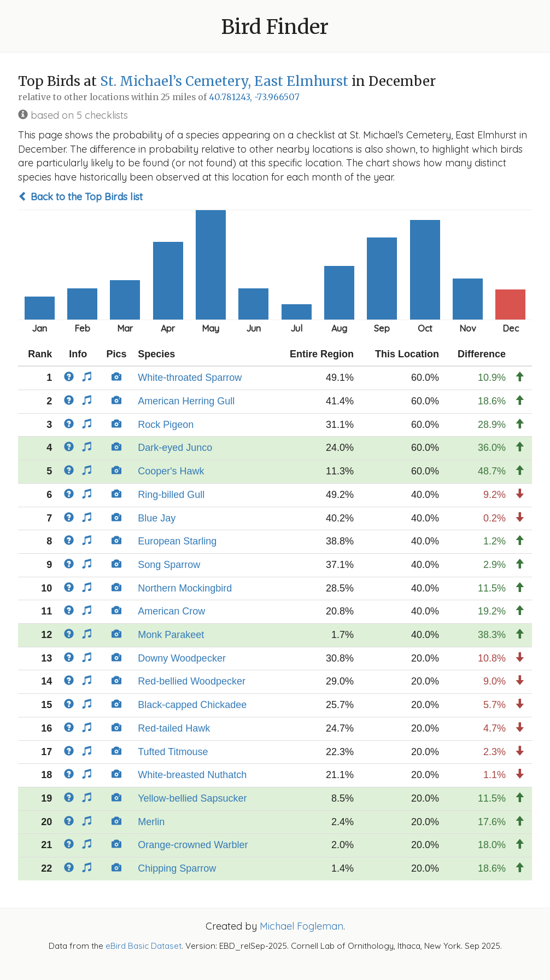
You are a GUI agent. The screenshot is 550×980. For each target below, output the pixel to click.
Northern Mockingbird (185, 588)
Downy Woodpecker (182, 658)
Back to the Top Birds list (80, 197)
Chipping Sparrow (177, 868)
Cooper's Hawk (171, 471)
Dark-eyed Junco (175, 448)
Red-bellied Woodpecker (192, 681)
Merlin (151, 822)
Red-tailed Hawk (174, 728)
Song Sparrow (169, 565)
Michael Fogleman (302, 926)
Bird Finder (275, 27)
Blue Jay (157, 518)
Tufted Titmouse (173, 752)
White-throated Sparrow (190, 378)
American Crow (171, 611)
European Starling (177, 541)
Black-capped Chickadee (192, 705)
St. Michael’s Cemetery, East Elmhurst (224, 81)
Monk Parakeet (171, 635)
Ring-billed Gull (171, 495)
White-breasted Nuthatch (192, 775)
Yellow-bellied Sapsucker (192, 798)
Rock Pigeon (166, 425)
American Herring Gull (186, 401)
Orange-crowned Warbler (193, 845)
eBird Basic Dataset (144, 946)
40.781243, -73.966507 (254, 97)
